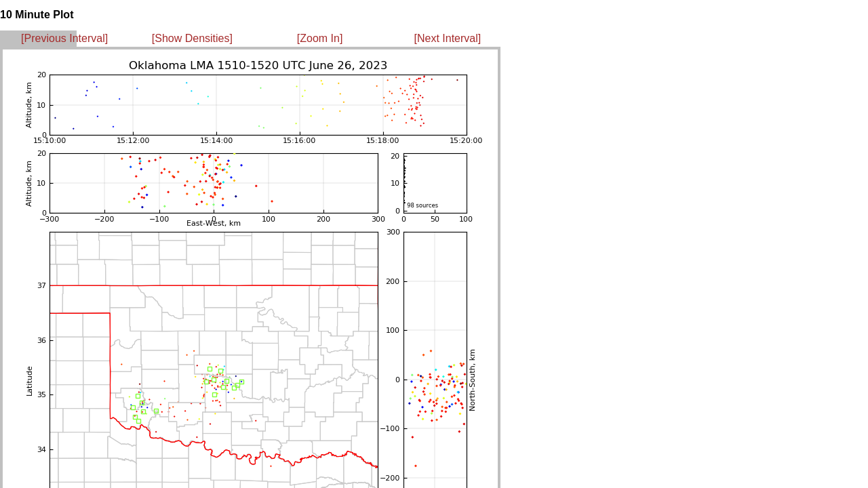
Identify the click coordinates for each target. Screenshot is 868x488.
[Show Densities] (192, 38)
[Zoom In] (320, 38)
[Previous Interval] (64, 38)
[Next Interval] (448, 38)
